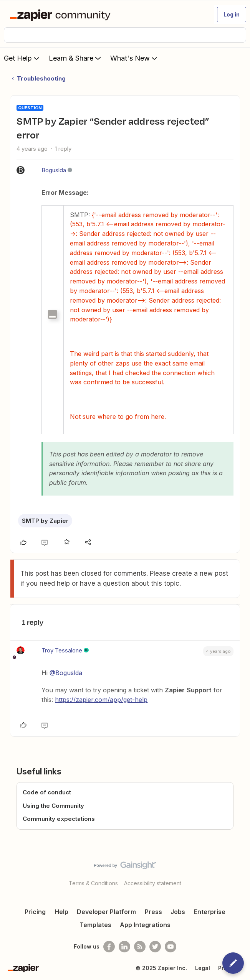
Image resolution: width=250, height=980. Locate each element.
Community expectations (59, 819)
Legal (203, 968)
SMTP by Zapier (45, 521)
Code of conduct (47, 792)
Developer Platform (106, 912)
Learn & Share (76, 58)
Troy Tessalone (62, 650)
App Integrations (145, 925)
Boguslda (54, 170)
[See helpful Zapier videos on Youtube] (171, 947)
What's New (135, 58)
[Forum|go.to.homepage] (62, 15)
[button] (232, 15)
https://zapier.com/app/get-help (101, 700)
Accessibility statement (153, 883)
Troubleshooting (41, 78)
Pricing (35, 912)
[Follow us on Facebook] (109, 947)
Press (153, 912)
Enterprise (210, 912)
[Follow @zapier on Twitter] (155, 947)
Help (61, 912)
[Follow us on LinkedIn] (124, 947)
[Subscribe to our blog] (140, 947)
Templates (95, 925)
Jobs (178, 912)
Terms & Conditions (93, 883)
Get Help (22, 58)
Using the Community (53, 806)
